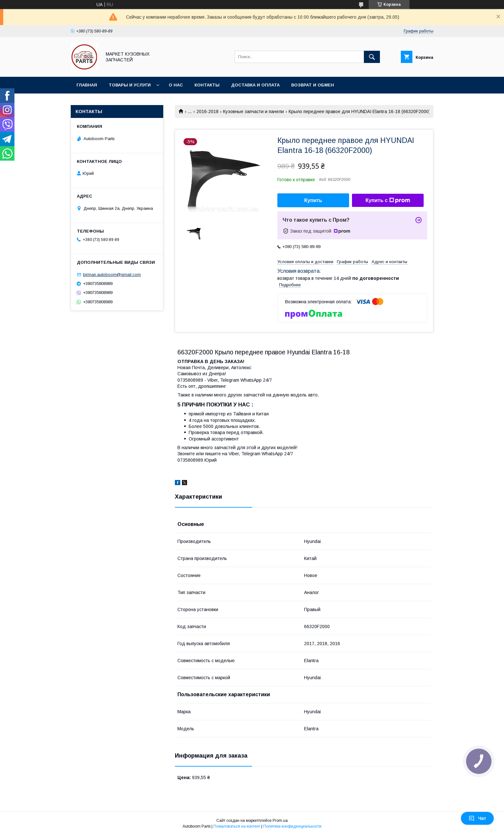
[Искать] (372, 57)
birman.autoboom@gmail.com (112, 275)
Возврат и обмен (313, 85)
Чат (477, 818)
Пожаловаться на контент (237, 826)
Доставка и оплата (255, 85)
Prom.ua (280, 821)
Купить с (388, 200)
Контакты (207, 85)
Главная (87, 85)
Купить (313, 200)
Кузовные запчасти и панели (253, 111)
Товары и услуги (130, 85)
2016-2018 (207, 111)
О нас (176, 85)
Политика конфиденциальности (292, 826)
